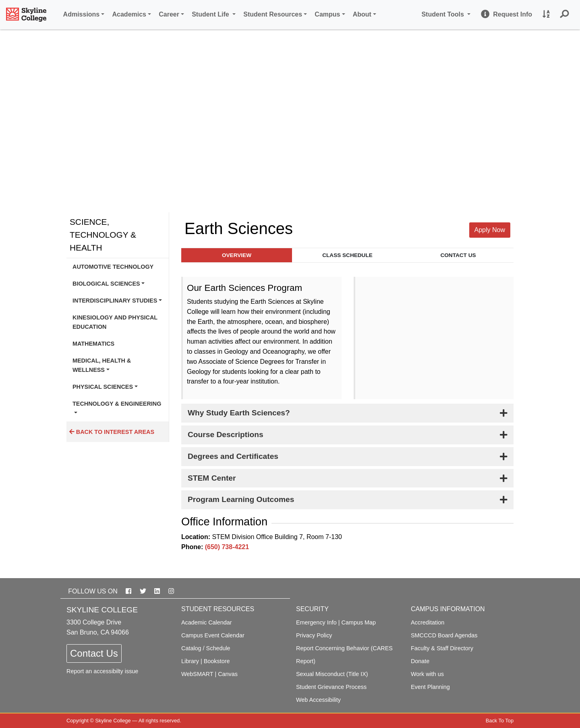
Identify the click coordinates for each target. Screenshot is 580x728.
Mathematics (93, 344)
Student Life (211, 14)
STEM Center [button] (212, 478)
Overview (237, 255)
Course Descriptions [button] (226, 435)
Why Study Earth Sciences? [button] (239, 413)
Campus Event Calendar (213, 635)
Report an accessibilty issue (102, 671)
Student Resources (273, 14)
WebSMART (197, 674)
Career (169, 14)
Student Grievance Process (331, 687)
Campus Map (359, 622)
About (362, 14)
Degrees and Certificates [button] (233, 456)
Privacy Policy (314, 635)
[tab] (347, 413)
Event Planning (430, 687)
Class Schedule (347, 255)
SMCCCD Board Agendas (444, 635)
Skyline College (113, 721)
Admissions (82, 14)
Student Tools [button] (447, 13)
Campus (327, 14)
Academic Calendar (207, 622)
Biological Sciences (106, 284)
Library (190, 661)
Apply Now (490, 230)
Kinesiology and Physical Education (115, 322)
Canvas (228, 674)
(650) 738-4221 (227, 547)
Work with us (427, 674)
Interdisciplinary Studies (115, 301)
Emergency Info (316, 622)
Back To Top (500, 721)
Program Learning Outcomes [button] (241, 499)
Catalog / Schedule (206, 648)
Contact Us (458, 255)
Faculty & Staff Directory (442, 648)
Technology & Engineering (117, 404)
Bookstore (217, 661)
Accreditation (428, 622)
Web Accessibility (318, 700)
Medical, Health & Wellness (102, 365)
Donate (420, 661)
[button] (565, 15)
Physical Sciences (103, 387)
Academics (129, 14)
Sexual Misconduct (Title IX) (332, 674)
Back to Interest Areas (112, 432)
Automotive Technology (113, 267)
